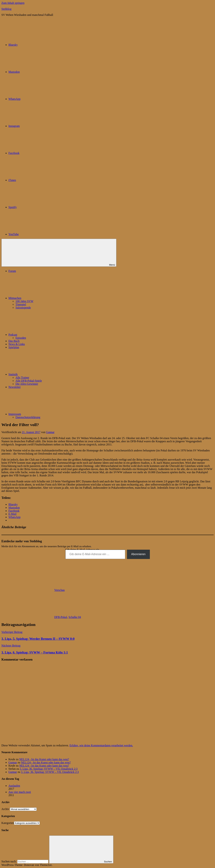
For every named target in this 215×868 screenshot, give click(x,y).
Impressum (41, 414)
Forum (12, 271)
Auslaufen (14, 786)
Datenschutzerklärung (28, 417)
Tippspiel (21, 304)
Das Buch (14, 341)
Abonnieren (138, 554)
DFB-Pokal (61, 617)
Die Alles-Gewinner (27, 384)
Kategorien (8, 823)
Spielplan (14, 347)
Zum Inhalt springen (13, 3)
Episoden (21, 338)
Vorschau (59, 590)
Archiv (5, 809)
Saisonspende (23, 308)
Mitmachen (41, 298)
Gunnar (50, 432)
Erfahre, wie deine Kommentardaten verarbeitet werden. (101, 745)
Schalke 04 (75, 617)
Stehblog (6, 9)
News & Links (17, 344)
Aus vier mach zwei (20, 792)
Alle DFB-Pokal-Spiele (29, 381)
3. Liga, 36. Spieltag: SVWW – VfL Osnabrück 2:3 (49, 769)
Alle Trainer (22, 377)
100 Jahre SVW (24, 301)
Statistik (39, 374)
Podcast (39, 335)
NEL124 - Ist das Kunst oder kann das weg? (44, 759)
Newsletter (15, 387)
